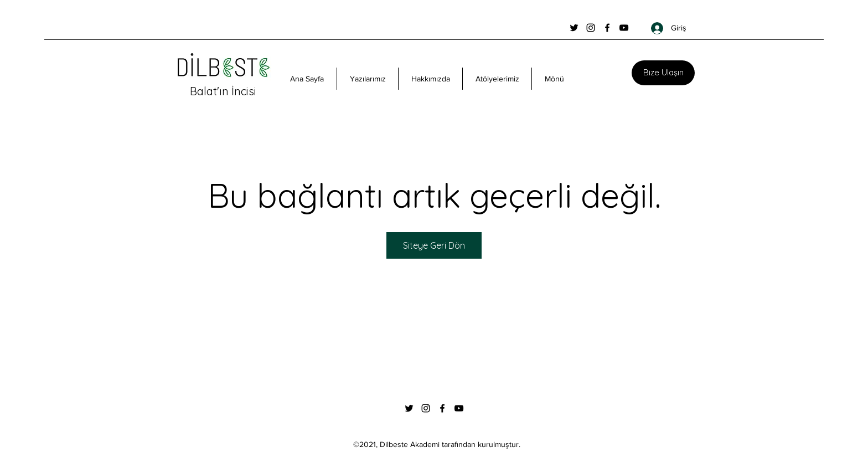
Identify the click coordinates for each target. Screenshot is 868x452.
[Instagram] (591, 28)
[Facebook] (607, 28)
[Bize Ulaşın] (663, 73)
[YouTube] (624, 28)
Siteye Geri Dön (434, 245)
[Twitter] (574, 28)
